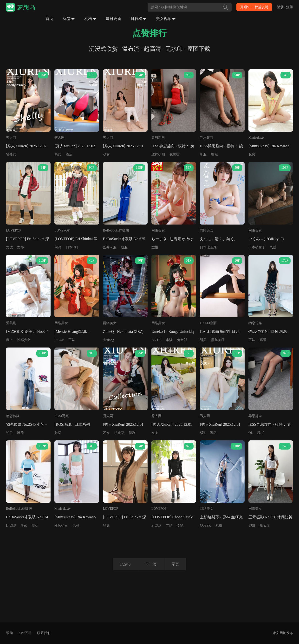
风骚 (76, 525)
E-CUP (156, 525)
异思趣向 (158, 138)
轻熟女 (11, 154)
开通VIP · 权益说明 (254, 7)
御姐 (214, 154)
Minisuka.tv (257, 138)
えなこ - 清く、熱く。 (219, 239)
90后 (9, 433)
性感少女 (24, 340)
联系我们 (44, 633)
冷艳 (180, 525)
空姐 (35, 525)
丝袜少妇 (158, 154)
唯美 (20, 433)
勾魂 (58, 247)
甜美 (203, 340)
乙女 (106, 433)
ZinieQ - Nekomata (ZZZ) (123, 332)
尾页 (175, 564)
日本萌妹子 (257, 247)
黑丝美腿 (218, 340)
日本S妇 (72, 247)
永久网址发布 (283, 633)
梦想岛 (26, 7)
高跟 (263, 340)
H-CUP (11, 525)
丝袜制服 (110, 247)
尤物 (219, 525)
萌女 (58, 154)
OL (251, 433)
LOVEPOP (14, 230)
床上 (9, 340)
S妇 (202, 433)
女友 (155, 433)
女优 (9, 247)
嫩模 (155, 247)
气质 (273, 247)
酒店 (69, 154)
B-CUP (156, 340)
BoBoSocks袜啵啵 (116, 230)
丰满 (169, 340)
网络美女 (158, 230)
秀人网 (11, 138)
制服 (203, 154)
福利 (132, 433)
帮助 (9, 633)
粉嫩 (106, 525)
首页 (49, 19)
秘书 (261, 433)
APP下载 (25, 633)
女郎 (20, 247)
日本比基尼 (208, 247)
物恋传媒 (255, 323)
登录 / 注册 (285, 7)
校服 (124, 247)
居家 (24, 525)
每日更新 (113, 19)
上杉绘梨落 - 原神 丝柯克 (221, 517)
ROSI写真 (62, 416)
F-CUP (59, 340)
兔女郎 (182, 340)
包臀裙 (175, 154)
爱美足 (11, 323)
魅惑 (58, 433)
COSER (205, 525)
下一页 (151, 564)
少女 (106, 154)
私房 (252, 154)
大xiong (109, 340)
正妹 (72, 340)
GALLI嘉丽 (208, 323)
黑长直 (265, 525)
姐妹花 (119, 433)
